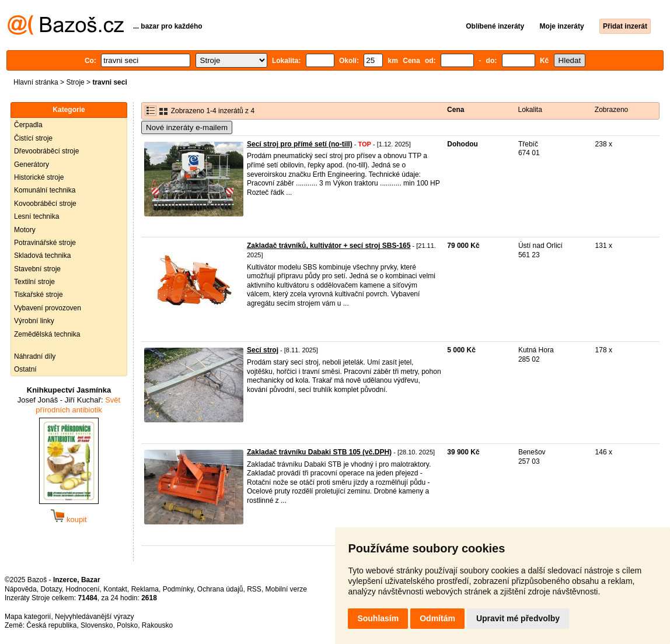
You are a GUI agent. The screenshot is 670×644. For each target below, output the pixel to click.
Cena (456, 110)
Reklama (145, 589)
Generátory (32, 164)
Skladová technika (42, 256)
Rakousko (157, 625)
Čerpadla (28, 125)
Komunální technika (45, 190)
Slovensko (97, 625)
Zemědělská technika (47, 334)
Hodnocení (83, 589)
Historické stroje (39, 177)
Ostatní (25, 369)
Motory (25, 230)
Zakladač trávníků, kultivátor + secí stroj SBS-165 (329, 246)
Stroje (75, 82)
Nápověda (21, 589)
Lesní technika (36, 216)
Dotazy (51, 589)
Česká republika (51, 625)
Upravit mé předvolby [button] (518, 618)
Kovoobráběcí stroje (45, 204)
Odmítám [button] (437, 618)
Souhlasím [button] (378, 618)
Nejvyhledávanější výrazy (94, 617)
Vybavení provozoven (48, 308)
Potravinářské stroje (45, 243)
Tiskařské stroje (39, 295)
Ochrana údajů (220, 589)
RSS (254, 589)
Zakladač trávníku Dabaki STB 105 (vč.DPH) (319, 452)
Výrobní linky (34, 321)
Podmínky (178, 589)
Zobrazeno (611, 110)
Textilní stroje (34, 282)
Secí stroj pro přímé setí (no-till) (300, 144)
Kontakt (115, 589)
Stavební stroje (37, 269)
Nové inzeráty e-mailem (187, 127)
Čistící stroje (33, 138)
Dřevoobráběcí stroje (46, 151)
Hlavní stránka (36, 82)
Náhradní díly (35, 356)
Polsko (127, 625)
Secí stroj (263, 350)
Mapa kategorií (28, 617)
